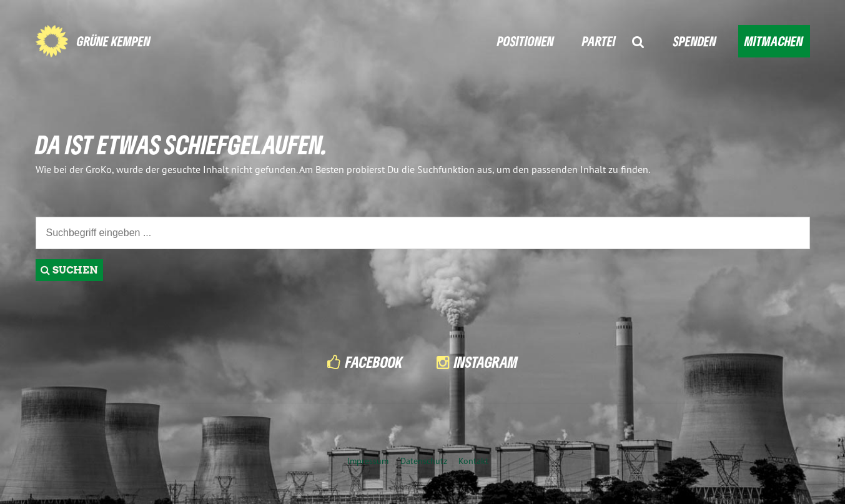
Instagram (486, 362)
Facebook (374, 362)
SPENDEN (695, 41)
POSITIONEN (526, 41)
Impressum (368, 461)
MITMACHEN (774, 41)
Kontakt (473, 461)
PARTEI (599, 41)
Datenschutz (424, 461)
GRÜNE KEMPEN (114, 41)
